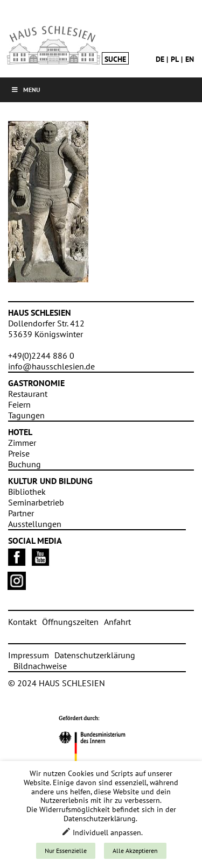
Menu (26, 90)
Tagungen (26, 415)
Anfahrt (117, 622)
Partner (21, 513)
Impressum (29, 655)
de (160, 59)
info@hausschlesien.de (51, 366)
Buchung (25, 464)
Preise (19, 453)
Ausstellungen (35, 524)
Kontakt (22, 622)
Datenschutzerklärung (95, 655)
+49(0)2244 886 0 (41, 355)
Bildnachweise (40, 666)
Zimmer (22, 443)
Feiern (19, 404)
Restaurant (28, 394)
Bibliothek (27, 492)
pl (175, 59)
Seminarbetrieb (36, 502)
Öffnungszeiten (70, 622)
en (190, 59)
